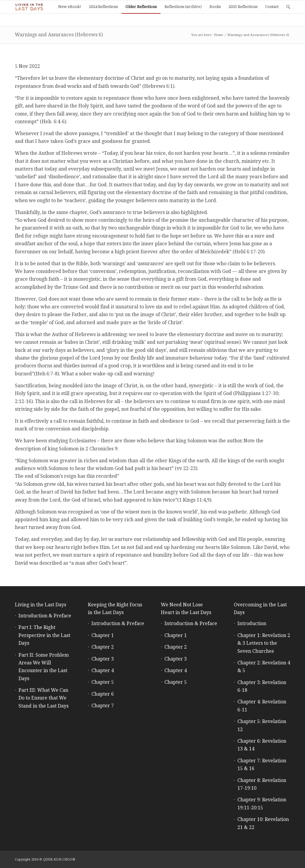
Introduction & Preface (45, 616)
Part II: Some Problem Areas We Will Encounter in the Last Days (44, 667)
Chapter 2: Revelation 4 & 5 (264, 667)
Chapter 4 (103, 670)
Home (218, 35)
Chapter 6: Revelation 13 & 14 (262, 745)
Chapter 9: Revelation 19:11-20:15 (262, 804)
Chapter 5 (103, 682)
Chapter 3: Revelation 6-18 (262, 686)
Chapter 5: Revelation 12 (262, 725)
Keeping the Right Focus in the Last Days (115, 609)
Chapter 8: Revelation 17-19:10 (262, 784)
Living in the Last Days (41, 605)
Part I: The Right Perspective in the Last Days (44, 635)
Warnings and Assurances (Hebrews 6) (59, 35)
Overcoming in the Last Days (260, 609)
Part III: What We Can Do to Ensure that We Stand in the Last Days (43, 698)
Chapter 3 (103, 659)
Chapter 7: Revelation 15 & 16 (262, 765)
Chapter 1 (103, 635)
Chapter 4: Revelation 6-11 (262, 706)
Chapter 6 (103, 694)
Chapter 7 (103, 706)
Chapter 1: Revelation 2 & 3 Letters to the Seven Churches (264, 643)
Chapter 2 (103, 647)
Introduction (252, 623)
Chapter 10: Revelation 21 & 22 (263, 823)
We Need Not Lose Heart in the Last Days (186, 609)
